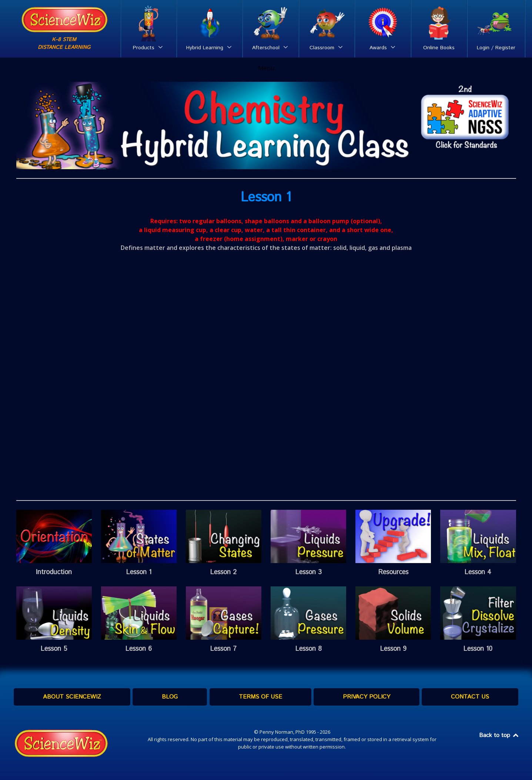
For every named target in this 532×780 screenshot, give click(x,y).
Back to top (499, 735)
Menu (266, 68)
